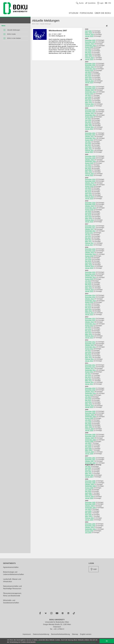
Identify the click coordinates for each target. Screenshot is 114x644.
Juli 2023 (88, 95)
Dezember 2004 (90, 524)
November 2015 (90, 274)
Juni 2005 (88, 511)
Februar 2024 (89, 81)
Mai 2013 (88, 331)
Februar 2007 (89, 475)
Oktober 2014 (89, 299)
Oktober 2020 (89, 160)
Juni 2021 (88, 143)
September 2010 (90, 393)
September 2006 (90, 486)
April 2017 (88, 240)
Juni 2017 (88, 236)
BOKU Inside (11, 34)
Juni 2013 (88, 329)
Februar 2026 (89, 34)
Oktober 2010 (89, 392)
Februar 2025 (89, 58)
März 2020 (88, 172)
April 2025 (88, 54)
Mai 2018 (88, 215)
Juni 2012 (88, 352)
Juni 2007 (88, 468)
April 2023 (88, 100)
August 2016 (89, 256)
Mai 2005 (88, 513)
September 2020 (90, 161)
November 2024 (90, 65)
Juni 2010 (88, 398)
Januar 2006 (89, 498)
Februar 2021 (89, 150)
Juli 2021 (88, 142)
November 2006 (90, 483)
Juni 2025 (88, 51)
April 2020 (88, 170)
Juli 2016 (88, 258)
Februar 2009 (89, 429)
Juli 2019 (88, 188)
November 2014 (90, 297)
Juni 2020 (88, 167)
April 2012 (88, 356)
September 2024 (90, 69)
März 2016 (88, 265)
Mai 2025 (88, 52)
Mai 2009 (88, 424)
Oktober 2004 (89, 527)
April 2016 (88, 263)
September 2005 (90, 508)
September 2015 (90, 277)
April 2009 (88, 425)
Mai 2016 (88, 261)
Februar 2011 (89, 382)
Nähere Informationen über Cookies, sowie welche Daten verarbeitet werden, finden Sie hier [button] (66, 642)
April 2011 (88, 379)
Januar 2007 (89, 477)
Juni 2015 (88, 283)
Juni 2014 (88, 306)
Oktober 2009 (89, 415)
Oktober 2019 (89, 183)
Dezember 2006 (90, 481)
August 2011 (89, 372)
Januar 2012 (89, 361)
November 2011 (90, 367)
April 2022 (88, 124)
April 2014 (88, 309)
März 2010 (88, 404)
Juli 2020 (88, 165)
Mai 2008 (88, 447)
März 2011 (88, 381)
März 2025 (88, 56)
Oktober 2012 (89, 345)
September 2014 (90, 301)
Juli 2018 (88, 211)
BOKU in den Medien (14, 38)
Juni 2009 (88, 422)
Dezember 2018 (90, 203)
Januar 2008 (89, 454)
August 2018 (89, 210)
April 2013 (88, 332)
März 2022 (88, 125)
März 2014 (88, 311)
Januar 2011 (89, 384)
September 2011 (90, 370)
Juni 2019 (88, 190)
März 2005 (88, 516)
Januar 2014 (89, 314)
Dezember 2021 (90, 133)
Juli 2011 (88, 374)
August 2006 (89, 488)
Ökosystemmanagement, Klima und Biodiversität (12, 594)
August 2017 (89, 233)
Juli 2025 (88, 49)
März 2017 (88, 241)
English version (86, 634)
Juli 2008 (88, 443)
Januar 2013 (89, 338)
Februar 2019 (89, 197)
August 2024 (89, 70)
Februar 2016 (89, 266)
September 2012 (90, 347)
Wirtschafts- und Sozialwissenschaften (11, 602)
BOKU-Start (35, 24)
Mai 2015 (88, 284)
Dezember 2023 (90, 87)
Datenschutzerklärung (41, 634)
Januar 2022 (89, 129)
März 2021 (88, 149)
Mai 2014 (88, 308)
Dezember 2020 (90, 156)
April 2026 (88, 31)
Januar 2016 (89, 268)
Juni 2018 (88, 213)
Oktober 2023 (89, 90)
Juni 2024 (88, 74)
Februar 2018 (89, 220)
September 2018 (90, 208)
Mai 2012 (88, 354)
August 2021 (89, 140)
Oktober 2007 (89, 461)
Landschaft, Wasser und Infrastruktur (12, 580)
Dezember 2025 (90, 40)
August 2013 (89, 326)
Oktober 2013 (89, 322)
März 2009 (88, 427)
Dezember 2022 (90, 110)
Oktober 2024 (89, 67)
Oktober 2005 (89, 506)
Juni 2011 (88, 375)
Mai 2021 (88, 145)
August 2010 (89, 395)
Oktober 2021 (89, 136)
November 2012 (90, 344)
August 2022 (89, 117)
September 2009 (90, 416)
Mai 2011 (88, 377)
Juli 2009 (88, 420)
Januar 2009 (89, 430)
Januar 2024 (89, 82)
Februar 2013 (89, 336)
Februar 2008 (89, 452)
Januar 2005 (89, 520)
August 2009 (89, 418)
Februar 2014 (89, 313)
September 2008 (90, 440)
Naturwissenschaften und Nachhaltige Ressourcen (12, 587)
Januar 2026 (89, 36)
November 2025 (90, 42)
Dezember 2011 (90, 365)
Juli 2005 (88, 509)
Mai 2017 (88, 238)
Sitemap (75, 634)
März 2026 (88, 33)
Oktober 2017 (89, 229)
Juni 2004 (88, 532)
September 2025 (90, 45)
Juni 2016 (88, 259)
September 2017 (90, 231)
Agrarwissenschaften (11, 567)
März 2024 (88, 79)
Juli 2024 (88, 72)
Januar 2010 (89, 407)
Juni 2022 (88, 120)
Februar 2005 (89, 518)
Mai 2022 (88, 122)
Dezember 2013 (90, 318)
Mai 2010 (88, 400)
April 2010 (88, 402)
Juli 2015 (88, 281)
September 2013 (90, 324)
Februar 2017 (89, 243)
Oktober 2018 (89, 206)
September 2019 (90, 185)
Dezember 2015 (90, 272)
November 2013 (90, 320)
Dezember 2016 (90, 249)
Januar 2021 (89, 152)
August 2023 (89, 94)
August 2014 (89, 302)
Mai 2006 (88, 491)
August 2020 (89, 163)
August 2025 (89, 47)
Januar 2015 (89, 291)
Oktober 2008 (89, 438)
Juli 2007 (88, 466)
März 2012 (88, 357)
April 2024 (88, 77)
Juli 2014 (88, 304)
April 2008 (88, 448)
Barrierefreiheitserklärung (61, 634)
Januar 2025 (89, 59)
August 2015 (89, 279)
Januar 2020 (89, 175)
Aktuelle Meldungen (14, 30)
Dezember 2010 (90, 388)
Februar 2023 (89, 104)
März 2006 (88, 495)
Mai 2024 (88, 76)
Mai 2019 (88, 192)
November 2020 (90, 158)
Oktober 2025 (89, 44)
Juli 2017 (88, 234)
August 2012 (89, 349)
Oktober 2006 (89, 484)
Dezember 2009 (90, 411)
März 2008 (88, 450)
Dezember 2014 (90, 295)
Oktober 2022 (89, 113)
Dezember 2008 (90, 434)
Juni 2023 (88, 97)
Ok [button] (107, 641)
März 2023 (88, 102)
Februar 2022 (89, 127)
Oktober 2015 (89, 276)
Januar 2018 (89, 222)
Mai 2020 (88, 168)
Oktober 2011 (89, 368)
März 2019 (88, 195)
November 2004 (90, 526)
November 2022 (90, 112)
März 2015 (88, 288)
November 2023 (90, 88)
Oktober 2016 (89, 252)
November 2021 (90, 135)
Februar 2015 (89, 290)
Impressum (27, 634)
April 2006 (88, 493)
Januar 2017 (89, 245)
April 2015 (88, 286)
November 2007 (90, 459)
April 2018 (88, 216)
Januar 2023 (89, 106)
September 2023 (90, 92)
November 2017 (90, 228)
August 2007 (89, 465)
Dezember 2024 (90, 63)
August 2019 (89, 186)
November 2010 (90, 390)
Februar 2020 (89, 174)
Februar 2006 (89, 496)
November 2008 (90, 436)
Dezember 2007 (90, 458)
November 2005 (90, 504)
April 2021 (88, 147)
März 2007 (88, 473)
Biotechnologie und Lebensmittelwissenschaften (13, 573)
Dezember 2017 (90, 226)
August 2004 (89, 531)
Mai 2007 (88, 470)
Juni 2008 (88, 445)
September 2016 (90, 254)
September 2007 (90, 463)
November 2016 (90, 251)
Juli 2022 (88, 118)
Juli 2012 (88, 350)
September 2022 (90, 115)
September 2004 (90, 529)
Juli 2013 (88, 327)
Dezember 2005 (90, 502)
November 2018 (90, 204)
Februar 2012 (89, 359)
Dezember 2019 (90, 179)
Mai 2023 (88, 99)
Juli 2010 (88, 397)
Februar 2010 (89, 406)
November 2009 (90, 413)
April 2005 (88, 514)
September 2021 (90, 138)
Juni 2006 (88, 490)
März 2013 (88, 334)
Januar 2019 (89, 198)
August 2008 (89, 441)
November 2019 (90, 181)
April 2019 (88, 193)
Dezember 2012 (90, 342)
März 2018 (88, 218)
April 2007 (88, 472)
